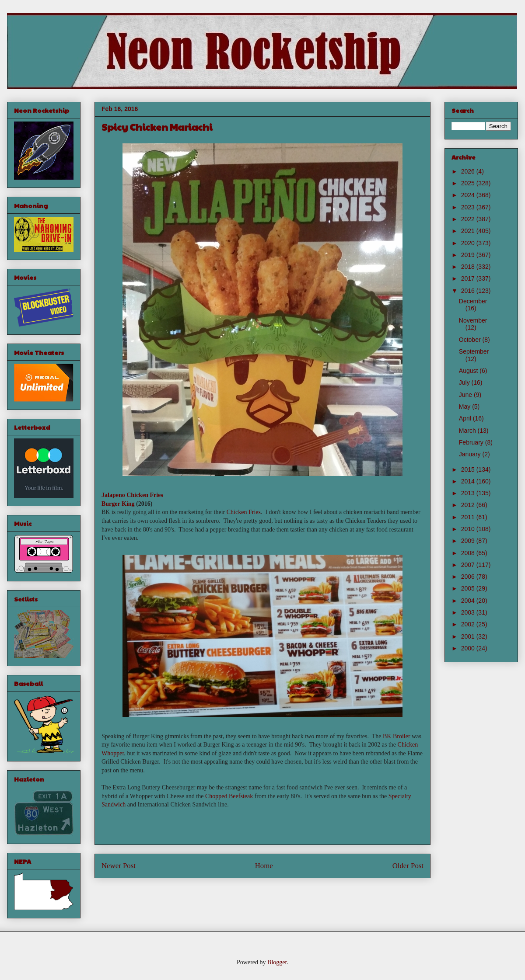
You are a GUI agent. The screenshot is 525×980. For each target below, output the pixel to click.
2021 (469, 231)
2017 (469, 278)
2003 (469, 612)
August (469, 371)
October (471, 340)
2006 (469, 577)
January (471, 454)
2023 (469, 207)
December (473, 301)
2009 (469, 541)
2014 (469, 481)
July (465, 382)
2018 (469, 267)
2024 (469, 195)
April (466, 418)
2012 (469, 505)
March (468, 431)
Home (264, 866)
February (472, 442)
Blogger (277, 962)
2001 (469, 636)
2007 (469, 565)
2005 (469, 588)
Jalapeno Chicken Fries (132, 495)
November (473, 320)
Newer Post (119, 866)
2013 (469, 493)
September (474, 351)
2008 (469, 553)
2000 (469, 648)
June (466, 395)
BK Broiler (397, 736)
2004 (469, 601)
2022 (469, 219)
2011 (469, 517)
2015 (469, 469)
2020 (469, 243)
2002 (469, 624)
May (465, 407)
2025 (469, 183)
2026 (469, 171)
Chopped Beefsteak (229, 796)
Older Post (408, 866)
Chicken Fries (244, 512)
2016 (469, 291)
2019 (469, 255)
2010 (469, 529)
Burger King (118, 504)
